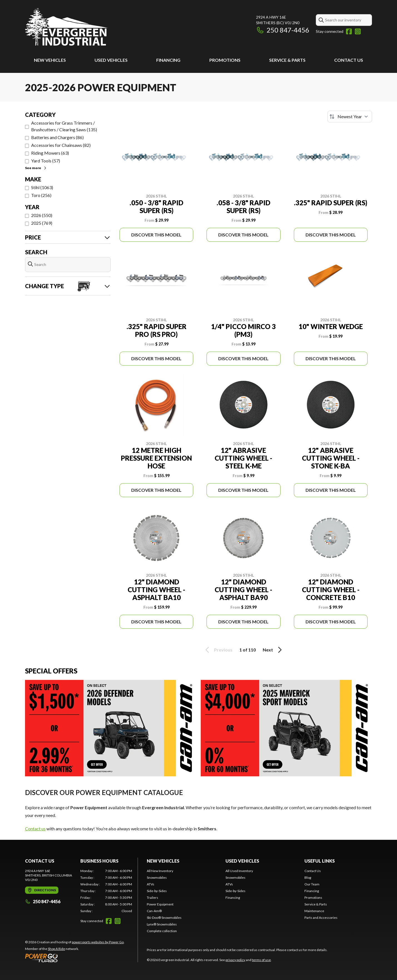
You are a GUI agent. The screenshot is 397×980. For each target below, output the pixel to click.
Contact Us (349, 60)
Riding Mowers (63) (50, 153)
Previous (218, 650)
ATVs (151, 884)
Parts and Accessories (321, 918)
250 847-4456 (283, 30)
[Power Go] (75, 958)
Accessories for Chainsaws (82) (61, 145)
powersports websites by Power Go (98, 942)
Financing (168, 60)
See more (36, 168)
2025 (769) (42, 223)
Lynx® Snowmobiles (162, 924)
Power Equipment (160, 904)
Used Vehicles (111, 60)
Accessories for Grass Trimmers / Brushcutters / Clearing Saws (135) (64, 126)
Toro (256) (41, 195)
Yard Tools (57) (46, 161)
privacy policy (235, 960)
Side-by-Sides (157, 891)
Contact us (35, 829)
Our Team (312, 884)
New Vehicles (50, 60)
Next (273, 650)
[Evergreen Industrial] (66, 27)
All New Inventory (160, 871)
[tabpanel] (106, 891)
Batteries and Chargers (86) (57, 137)
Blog (308, 877)
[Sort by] (350, 117)
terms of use (261, 960)
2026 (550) (42, 215)
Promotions (225, 60)
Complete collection (162, 931)
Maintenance (314, 911)
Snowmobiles (157, 877)
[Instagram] (358, 31)
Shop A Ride (56, 949)
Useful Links (320, 861)
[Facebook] (349, 31)
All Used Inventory (239, 871)
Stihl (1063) (42, 187)
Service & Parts (287, 60)
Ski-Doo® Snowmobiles (164, 918)
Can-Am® (154, 911)
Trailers (152, 898)
